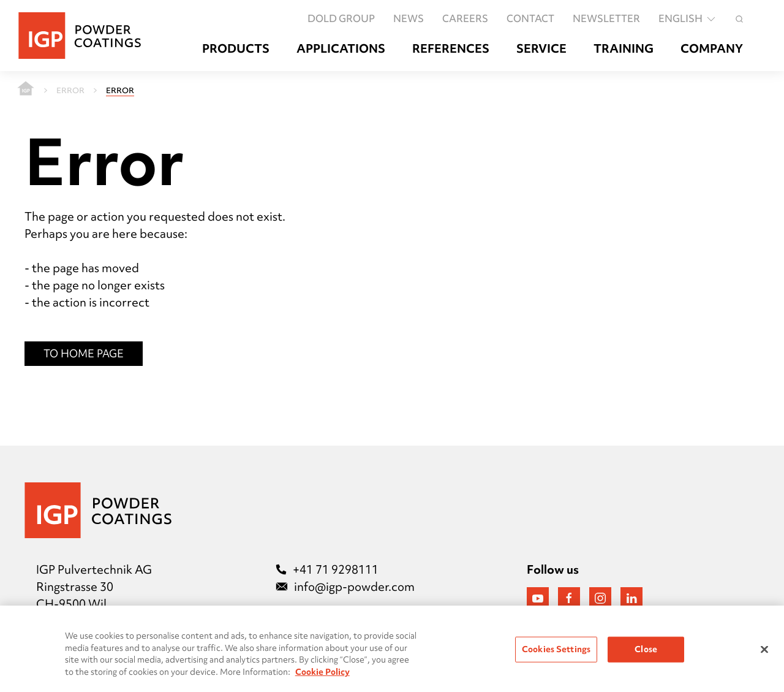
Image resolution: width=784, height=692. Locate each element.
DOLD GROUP (341, 19)
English (688, 19)
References (451, 49)
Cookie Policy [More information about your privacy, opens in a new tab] (322, 675)
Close (646, 653)
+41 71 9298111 (327, 569)
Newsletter (606, 19)
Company (712, 49)
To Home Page (84, 353)
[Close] (764, 653)
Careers (465, 19)
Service (541, 49)
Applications (341, 49)
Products (236, 49)
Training (624, 49)
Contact (530, 19)
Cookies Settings (556, 653)
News (409, 19)
